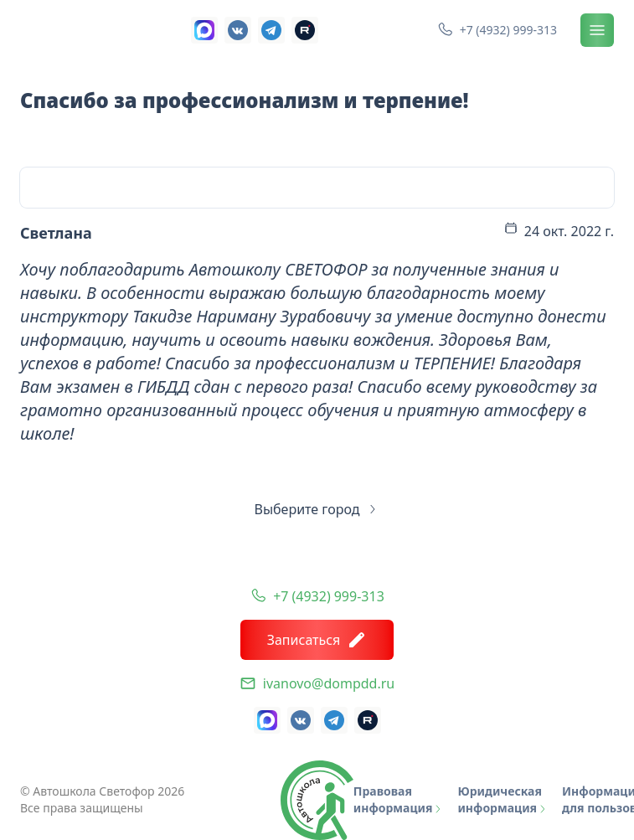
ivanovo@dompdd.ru (329, 683)
